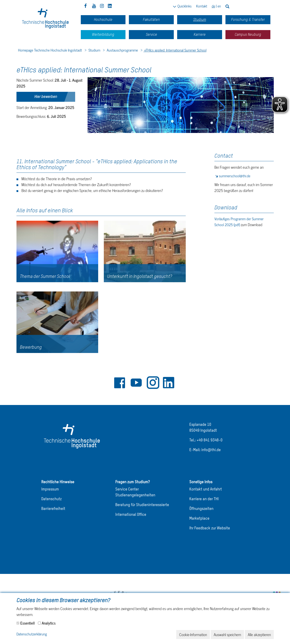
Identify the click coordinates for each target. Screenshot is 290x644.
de (213, 6)
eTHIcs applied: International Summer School (175, 50)
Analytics (49, 623)
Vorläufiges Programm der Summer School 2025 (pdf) (239, 222)
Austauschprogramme (122, 50)
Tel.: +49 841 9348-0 (206, 440)
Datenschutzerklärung (32, 634)
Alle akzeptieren (259, 635)
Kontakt (202, 6)
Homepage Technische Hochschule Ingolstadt (50, 50)
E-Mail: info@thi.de (205, 450)
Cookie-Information (193, 635)
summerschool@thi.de (235, 176)
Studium (94, 50)
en (219, 6)
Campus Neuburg (248, 34)
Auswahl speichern (227, 635)
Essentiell (28, 623)
